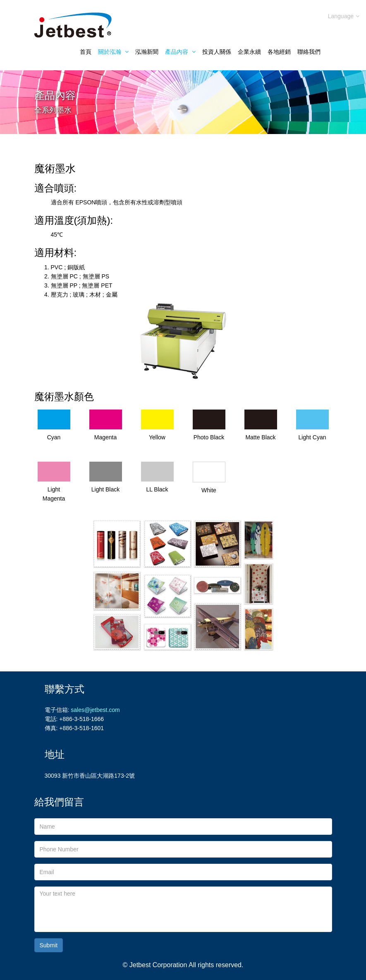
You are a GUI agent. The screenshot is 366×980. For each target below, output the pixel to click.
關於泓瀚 (113, 52)
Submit (49, 945)
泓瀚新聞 (147, 52)
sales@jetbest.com (95, 710)
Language (344, 16)
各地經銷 (279, 52)
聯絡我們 (309, 52)
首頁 (86, 52)
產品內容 (180, 52)
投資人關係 (217, 52)
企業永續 (249, 52)
